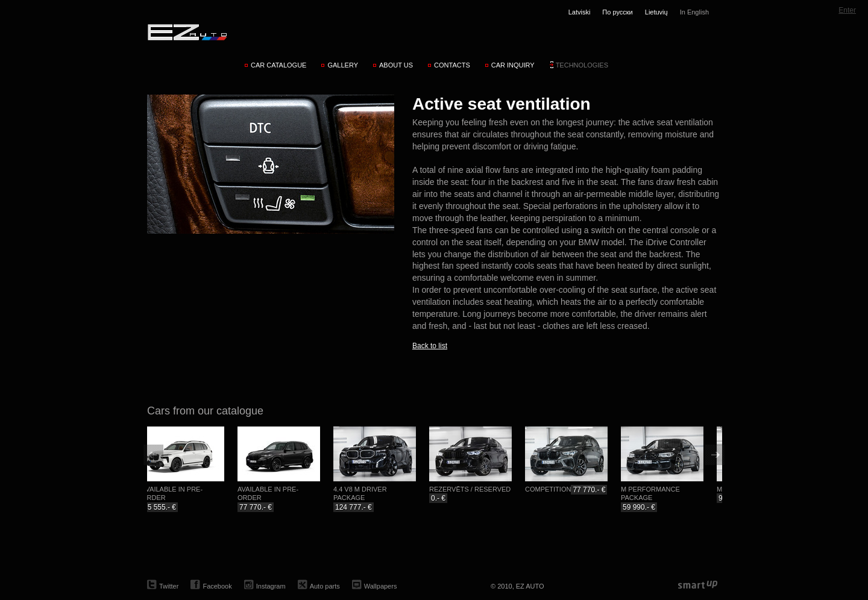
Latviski (580, 12)
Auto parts (325, 586)
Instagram (271, 586)
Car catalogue (279, 65)
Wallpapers (381, 586)
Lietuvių (656, 12)
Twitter (169, 586)
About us (396, 65)
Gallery (343, 65)
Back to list (430, 346)
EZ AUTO (187, 32)
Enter (847, 10)
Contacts (452, 65)
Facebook (217, 586)
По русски (617, 12)
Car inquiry (513, 65)
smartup (698, 585)
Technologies (582, 65)
